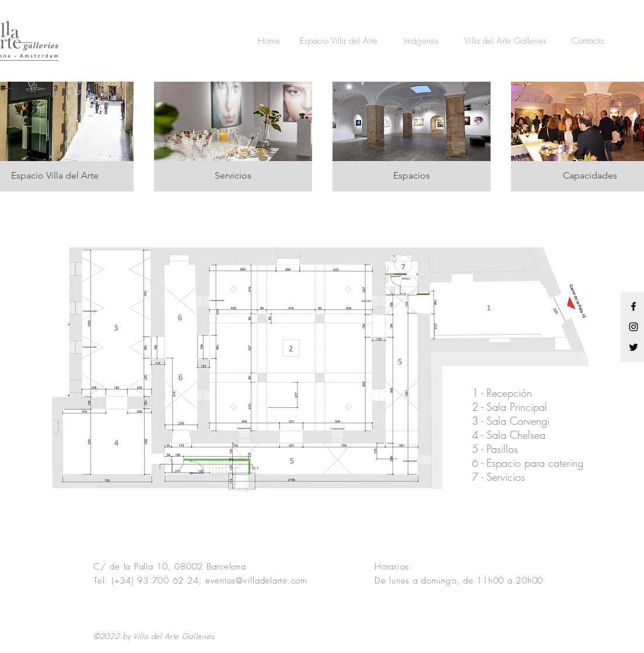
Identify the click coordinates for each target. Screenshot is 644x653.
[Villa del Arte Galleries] (505, 41)
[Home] (269, 41)
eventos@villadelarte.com (256, 581)
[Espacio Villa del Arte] (338, 41)
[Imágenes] (421, 41)
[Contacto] (588, 41)
